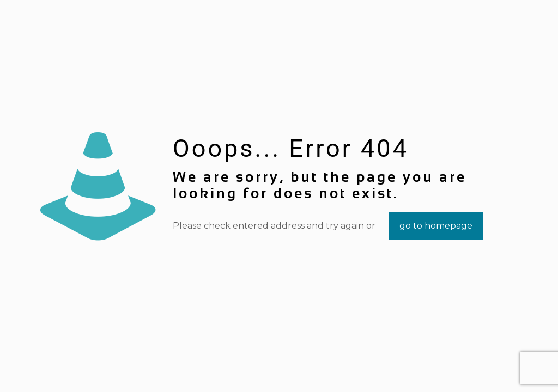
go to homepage (436, 226)
